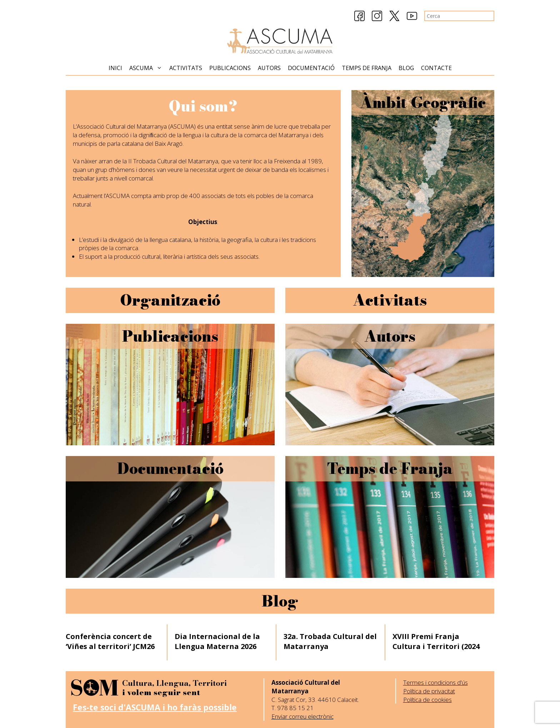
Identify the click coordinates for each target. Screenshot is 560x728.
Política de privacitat (429, 691)
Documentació (311, 68)
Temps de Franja (367, 68)
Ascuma (147, 68)
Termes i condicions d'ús (436, 682)
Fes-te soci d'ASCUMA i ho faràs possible (155, 707)
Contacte (436, 68)
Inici (115, 68)
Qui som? (203, 106)
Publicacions (230, 68)
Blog (406, 68)
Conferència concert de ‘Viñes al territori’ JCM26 (110, 641)
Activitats (186, 68)
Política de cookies (427, 700)
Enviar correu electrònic (302, 716)
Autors (269, 68)
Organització (170, 300)
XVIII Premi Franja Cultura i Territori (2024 (436, 641)
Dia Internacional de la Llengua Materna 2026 (217, 641)
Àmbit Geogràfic (423, 103)
